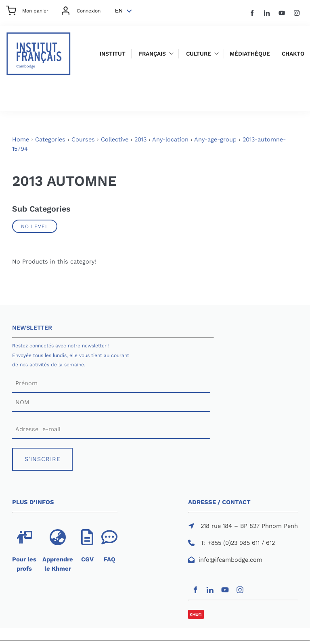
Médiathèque (250, 54)
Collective (115, 139)
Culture (199, 54)
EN (119, 11)
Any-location (170, 139)
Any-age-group (215, 139)
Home (21, 139)
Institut (113, 54)
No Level (35, 226)
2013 (140, 139)
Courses (83, 139)
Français (152, 54)
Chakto (293, 54)
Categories (50, 139)
